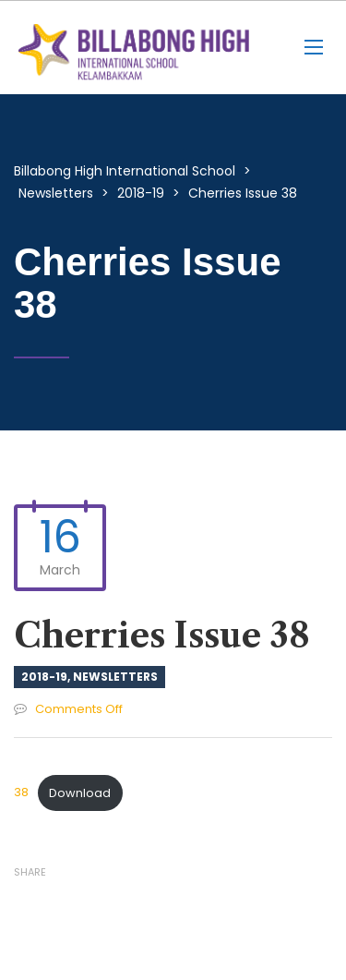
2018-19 (44, 677)
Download (80, 793)
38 (21, 793)
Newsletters (115, 677)
